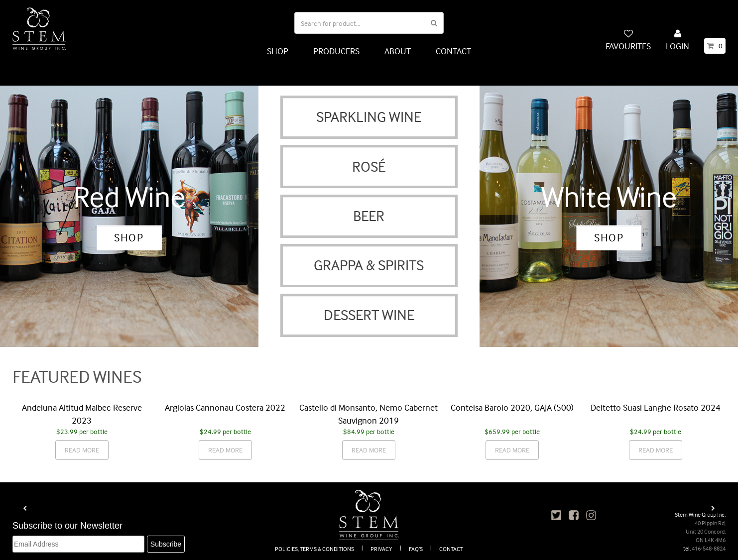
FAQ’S (416, 549)
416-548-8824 (709, 548)
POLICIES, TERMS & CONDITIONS (314, 549)
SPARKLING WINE (369, 117)
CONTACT (453, 51)
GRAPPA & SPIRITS (369, 265)
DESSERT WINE (369, 315)
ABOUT (398, 51)
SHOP (278, 51)
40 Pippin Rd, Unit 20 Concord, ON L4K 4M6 (706, 531)
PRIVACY (381, 549)
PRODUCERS (336, 51)
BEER (369, 216)
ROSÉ (369, 167)
